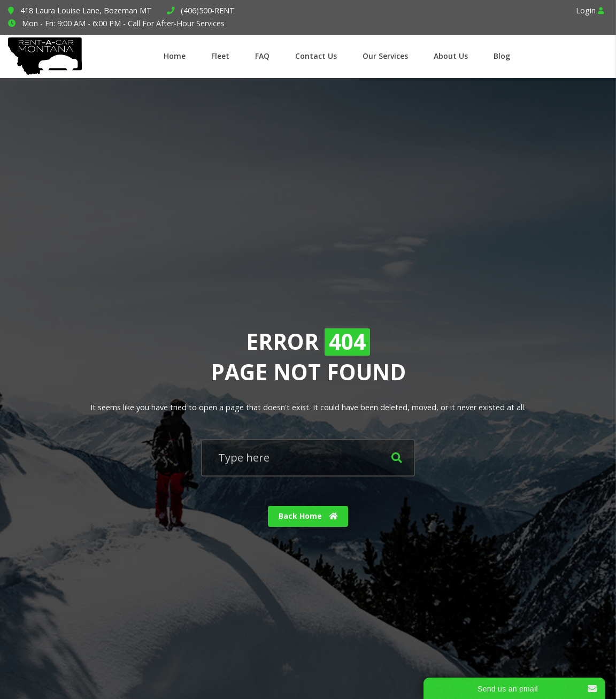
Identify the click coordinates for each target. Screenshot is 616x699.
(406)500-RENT (208, 10)
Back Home (308, 516)
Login (590, 10)
